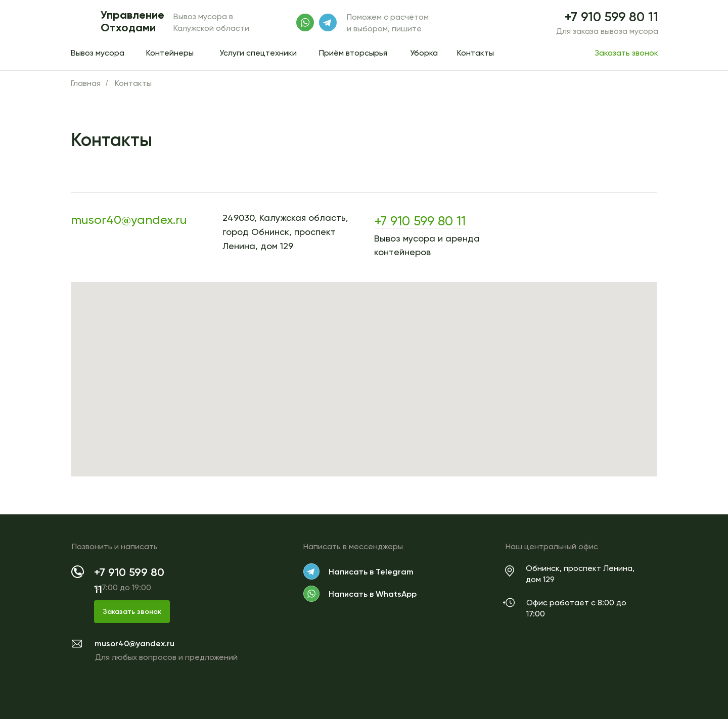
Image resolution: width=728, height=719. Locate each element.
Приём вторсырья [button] (353, 53)
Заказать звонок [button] (626, 53)
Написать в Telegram (371, 572)
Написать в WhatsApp (373, 594)
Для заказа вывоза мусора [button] (607, 31)
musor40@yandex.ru (129, 220)
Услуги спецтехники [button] (258, 53)
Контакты (475, 53)
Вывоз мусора (98, 53)
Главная (86, 83)
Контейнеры (170, 53)
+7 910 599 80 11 (611, 17)
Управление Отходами (132, 21)
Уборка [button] (424, 53)
